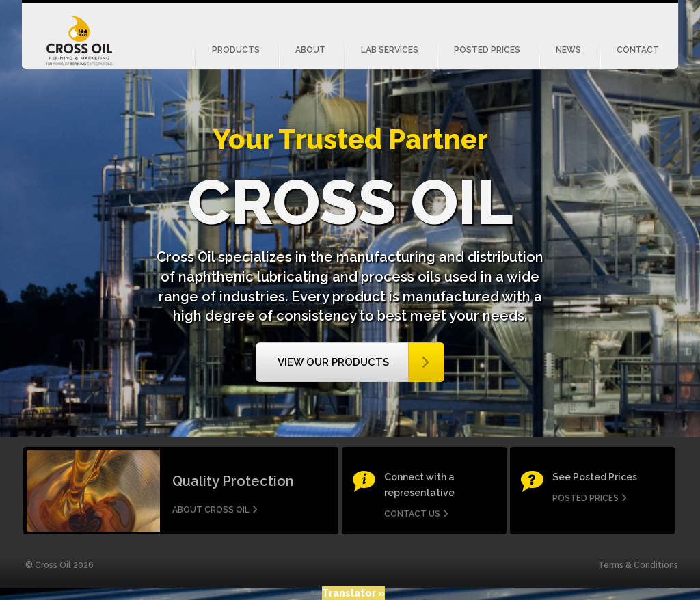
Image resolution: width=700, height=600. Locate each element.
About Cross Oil (211, 510)
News (568, 50)
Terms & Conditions (638, 565)
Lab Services (390, 50)
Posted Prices (487, 50)
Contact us (412, 514)
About (310, 50)
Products (236, 50)
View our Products (333, 362)
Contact (638, 50)
